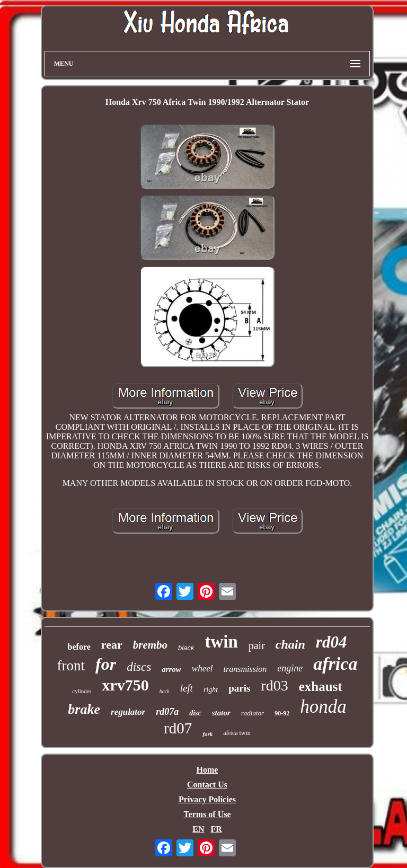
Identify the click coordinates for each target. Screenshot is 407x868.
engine (290, 668)
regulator (128, 712)
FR (216, 829)
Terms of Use (207, 814)
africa (335, 664)
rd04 (331, 642)
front (71, 666)
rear (112, 645)
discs (139, 667)
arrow (171, 669)
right (211, 690)
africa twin (237, 733)
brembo (150, 645)
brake (84, 709)
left (187, 688)
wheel (202, 668)
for (106, 664)
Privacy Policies (207, 799)
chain (290, 644)
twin (221, 642)
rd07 (178, 728)
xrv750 (125, 685)
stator (221, 713)
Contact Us (207, 785)
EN (198, 829)
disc (195, 713)
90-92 (282, 713)
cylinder (82, 691)
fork (207, 734)
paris (239, 688)
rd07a (167, 712)
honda (323, 707)
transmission (245, 669)
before (79, 647)
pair (257, 645)
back (165, 691)
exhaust (321, 687)
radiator (253, 713)
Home (207, 770)
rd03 (274, 685)
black (186, 648)
